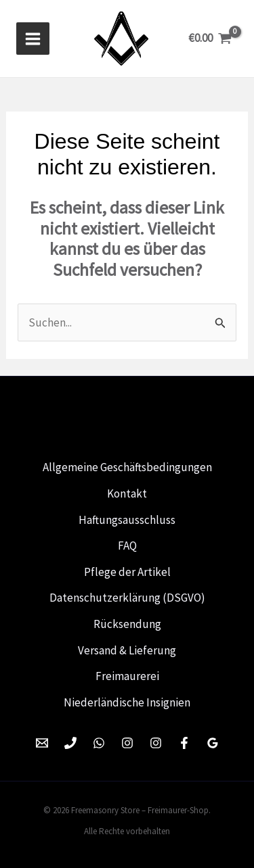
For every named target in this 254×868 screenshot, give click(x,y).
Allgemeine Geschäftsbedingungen (127, 467)
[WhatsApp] (99, 743)
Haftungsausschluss (127, 520)
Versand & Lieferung (127, 650)
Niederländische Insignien (127, 702)
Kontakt (127, 493)
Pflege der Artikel (127, 572)
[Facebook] (184, 743)
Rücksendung (127, 624)
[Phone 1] (70, 743)
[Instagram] (127, 743)
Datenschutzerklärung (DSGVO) (127, 598)
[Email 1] (42, 743)
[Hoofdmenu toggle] (33, 39)
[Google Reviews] (213, 743)
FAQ (127, 546)
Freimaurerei (127, 676)
